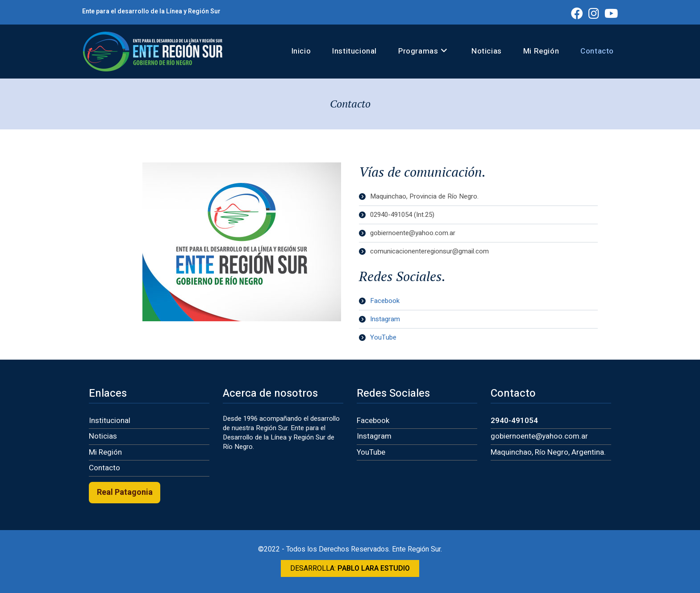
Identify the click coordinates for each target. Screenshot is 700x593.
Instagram (374, 436)
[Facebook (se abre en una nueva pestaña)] (577, 13)
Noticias (103, 436)
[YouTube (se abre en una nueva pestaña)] (610, 13)
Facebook (373, 421)
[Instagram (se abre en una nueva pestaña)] (594, 13)
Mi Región (105, 452)
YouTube (371, 452)
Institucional (110, 421)
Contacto (104, 468)
